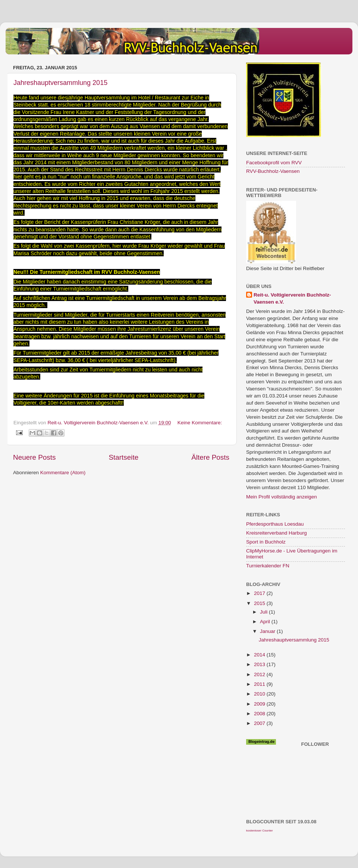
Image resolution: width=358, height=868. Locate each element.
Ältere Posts (210, 457)
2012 (260, 674)
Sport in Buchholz (266, 542)
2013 (260, 664)
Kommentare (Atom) (63, 473)
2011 (260, 684)
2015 (260, 603)
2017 (260, 593)
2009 (260, 704)
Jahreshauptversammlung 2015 (60, 83)
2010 (260, 694)
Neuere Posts (34, 457)
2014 (260, 655)
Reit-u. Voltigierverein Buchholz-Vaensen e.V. (292, 298)
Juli (264, 612)
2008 (260, 714)
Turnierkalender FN (268, 566)
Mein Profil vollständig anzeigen (282, 497)
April (266, 622)
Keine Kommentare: (200, 423)
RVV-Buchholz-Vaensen (273, 171)
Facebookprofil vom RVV (274, 163)
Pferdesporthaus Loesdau (275, 524)
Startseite (123, 457)
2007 (260, 723)
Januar (268, 631)
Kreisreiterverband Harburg (277, 533)
